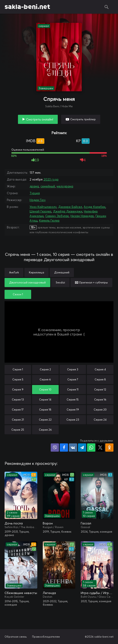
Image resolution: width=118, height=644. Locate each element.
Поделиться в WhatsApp (91, 448)
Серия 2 (45, 369)
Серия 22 (45, 420)
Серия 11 (73, 389)
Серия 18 (45, 410)
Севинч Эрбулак (57, 216)
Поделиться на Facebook (64, 448)
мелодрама (65, 186)
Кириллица (36, 272)
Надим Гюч (38, 200)
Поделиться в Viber (55, 448)
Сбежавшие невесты (21, 593)
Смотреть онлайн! (40, 119)
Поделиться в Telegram (82, 448)
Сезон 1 (18, 294)
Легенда (49, 593)
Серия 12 (100, 389)
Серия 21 (18, 420)
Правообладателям (46, 637)
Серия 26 (45, 430)
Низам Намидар (82, 216)
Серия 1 (18, 369)
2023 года (51, 179)
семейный (48, 186)
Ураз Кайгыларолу (43, 207)
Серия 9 (18, 389)
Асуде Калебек (95, 207)
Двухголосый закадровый (27, 282)
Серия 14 (45, 399)
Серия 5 (18, 379)
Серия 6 (45, 379)
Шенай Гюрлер (40, 211)
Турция (35, 193)
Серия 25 (18, 430)
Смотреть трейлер (83, 119)
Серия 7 (73, 379)
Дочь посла (14, 523)
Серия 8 (100, 379)
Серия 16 (100, 399)
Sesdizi (60, 282)
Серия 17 (18, 410)
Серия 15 (73, 399)
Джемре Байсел (70, 207)
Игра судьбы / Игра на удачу (97, 593)
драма (34, 186)
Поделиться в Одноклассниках (109, 448)
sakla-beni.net (27, 7)
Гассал (86, 523)
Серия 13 (18, 399)
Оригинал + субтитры (91, 282)
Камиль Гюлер (49, 220)
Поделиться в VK (73, 448)
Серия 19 (73, 410)
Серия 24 (100, 420)
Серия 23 (73, 420)
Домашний (62, 272)
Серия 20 (100, 410)
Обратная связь (16, 637)
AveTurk (14, 272)
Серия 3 (73, 369)
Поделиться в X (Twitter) (100, 448)
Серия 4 (100, 369)
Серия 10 (45, 389)
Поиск (107, 7)
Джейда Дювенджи (68, 211)
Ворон (48, 523)
